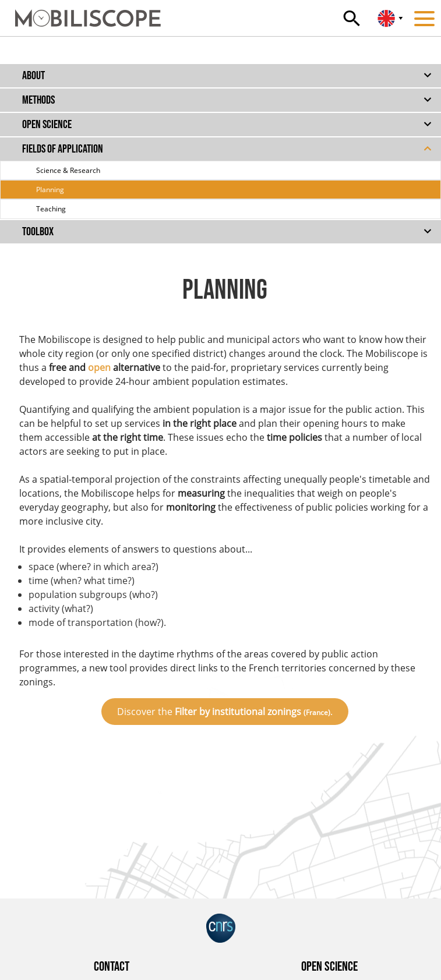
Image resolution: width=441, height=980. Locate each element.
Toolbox (38, 232)
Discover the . (225, 712)
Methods (38, 100)
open (99, 367)
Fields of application (63, 149)
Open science (47, 125)
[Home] (80, 13)
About (33, 76)
